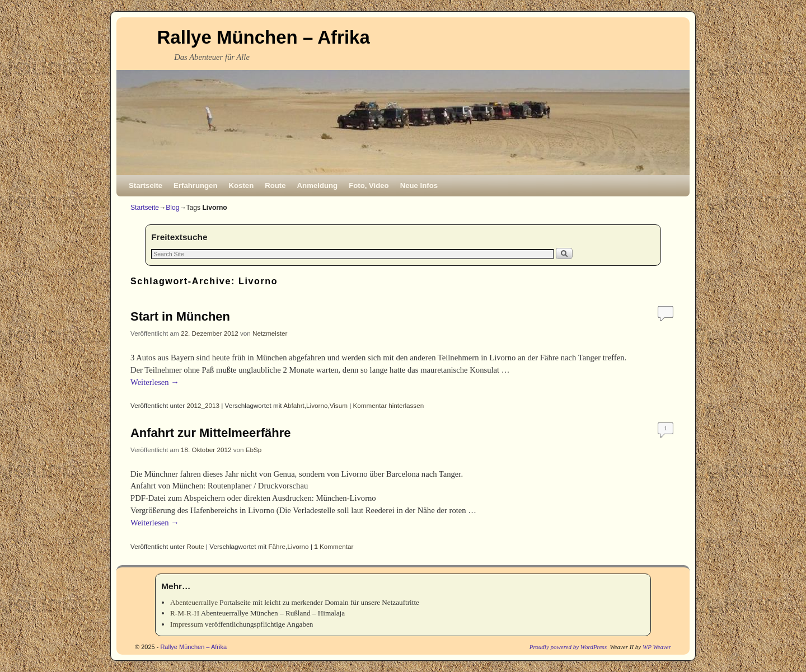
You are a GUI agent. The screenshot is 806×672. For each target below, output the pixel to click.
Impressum (187, 624)
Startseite (146, 185)
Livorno (317, 405)
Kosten (242, 185)
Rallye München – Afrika (264, 37)
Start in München (180, 316)
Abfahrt (294, 405)
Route (275, 185)
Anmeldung (318, 185)
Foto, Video (369, 185)
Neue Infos (419, 185)
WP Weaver (657, 647)
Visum (339, 405)
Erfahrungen (195, 185)
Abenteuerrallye (194, 602)
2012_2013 (203, 405)
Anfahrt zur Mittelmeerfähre (210, 433)
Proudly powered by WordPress (568, 647)
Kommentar (334, 546)
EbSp (254, 450)
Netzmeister (270, 333)
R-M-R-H (185, 613)
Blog (172, 208)
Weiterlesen (155, 382)
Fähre (277, 546)
